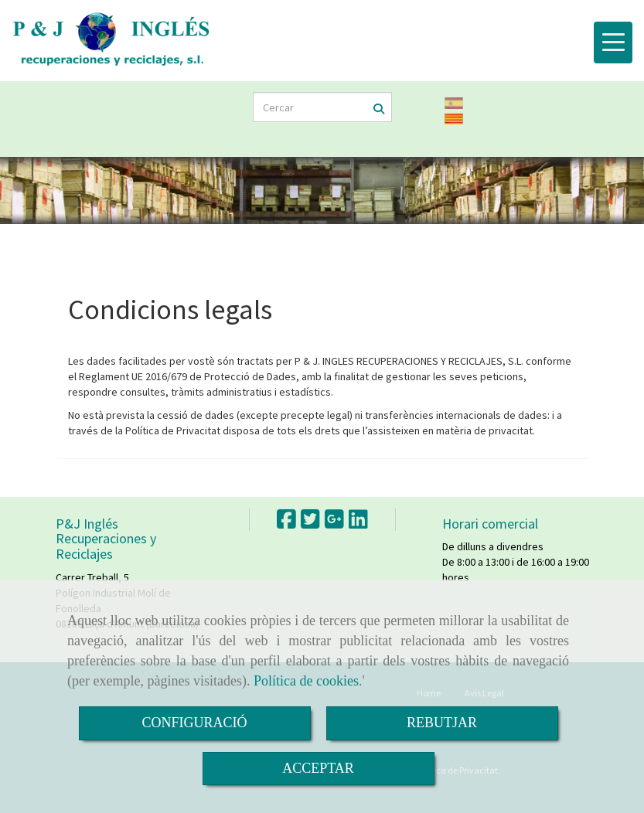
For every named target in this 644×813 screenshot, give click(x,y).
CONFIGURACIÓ (194, 723)
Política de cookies (306, 681)
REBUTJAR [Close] (442, 723)
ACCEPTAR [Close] (318, 768)
